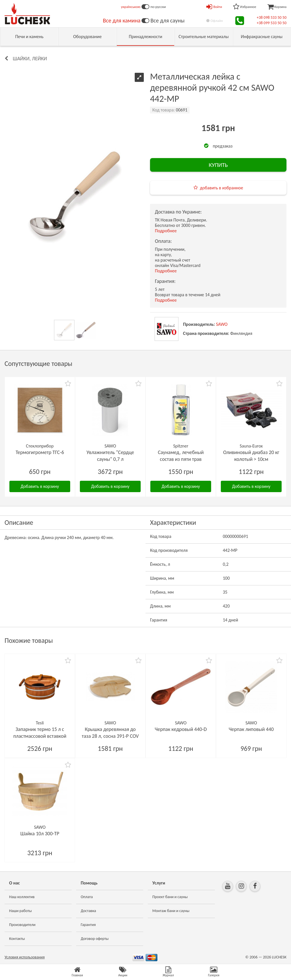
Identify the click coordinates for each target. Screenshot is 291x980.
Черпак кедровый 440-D (181, 729)
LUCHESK (279, 957)
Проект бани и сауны (170, 897)
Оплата (87, 897)
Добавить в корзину (40, 486)
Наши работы (20, 911)
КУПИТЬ (218, 165)
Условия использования (25, 957)
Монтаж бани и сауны (171, 911)
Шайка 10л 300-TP (40, 834)
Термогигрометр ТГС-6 (40, 452)
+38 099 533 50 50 (272, 23)
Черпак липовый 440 (251, 729)
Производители (22, 925)
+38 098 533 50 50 (272, 17)
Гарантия (88, 925)
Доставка (88, 911)
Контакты (17, 939)
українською (131, 7)
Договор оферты (95, 939)
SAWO (222, 324)
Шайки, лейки (30, 59)
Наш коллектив (22, 897)
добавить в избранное (222, 188)
